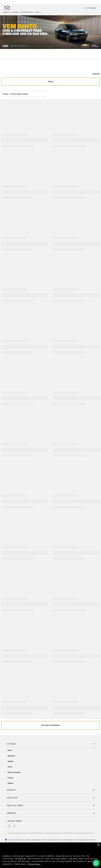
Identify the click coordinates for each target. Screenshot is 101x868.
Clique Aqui (34, 864)
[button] (95, 73)
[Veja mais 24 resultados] (50, 725)
